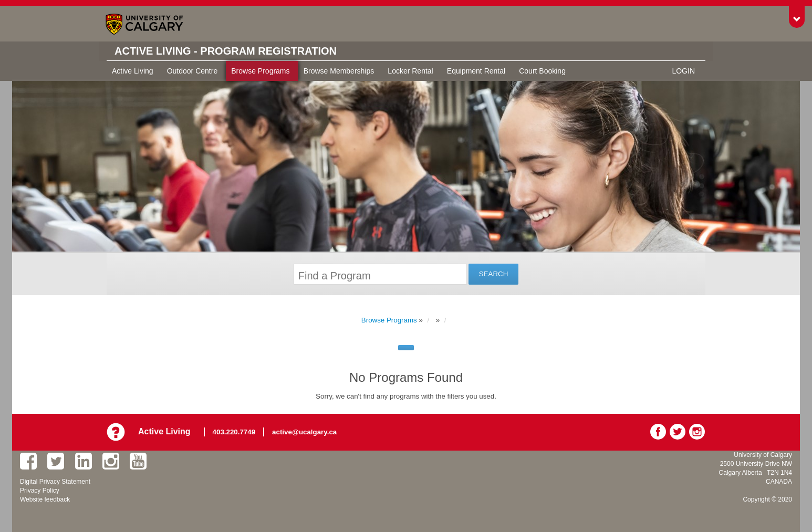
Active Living (133, 71)
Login (683, 71)
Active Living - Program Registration (226, 51)
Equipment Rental (476, 71)
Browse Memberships (339, 71)
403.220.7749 (234, 432)
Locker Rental (410, 71)
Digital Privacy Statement (55, 482)
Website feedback (45, 499)
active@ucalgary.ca (304, 432)
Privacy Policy (40, 491)
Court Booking (542, 71)
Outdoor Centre (192, 71)
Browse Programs (260, 71)
